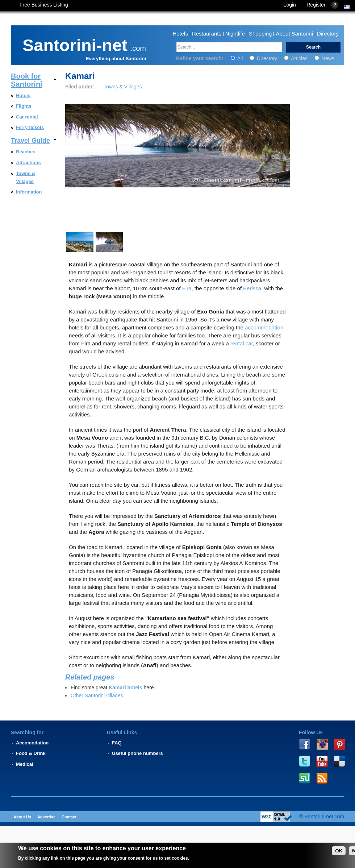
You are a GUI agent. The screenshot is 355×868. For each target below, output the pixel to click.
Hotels (180, 34)
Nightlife (235, 34)
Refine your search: (201, 58)
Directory (328, 34)
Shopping (260, 34)
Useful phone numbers (137, 753)
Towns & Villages (123, 87)
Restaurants (207, 34)
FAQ (117, 743)
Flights (24, 106)
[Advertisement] (322, 354)
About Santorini (294, 34)
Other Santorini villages (97, 695)
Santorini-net (75, 44)
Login (290, 5)
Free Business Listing (44, 5)
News (324, 58)
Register (316, 5)
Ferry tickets (30, 127)
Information (29, 192)
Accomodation (32, 743)
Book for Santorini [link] (27, 80)
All (237, 58)
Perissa (252, 288)
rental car (242, 343)
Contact (69, 817)
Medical (25, 764)
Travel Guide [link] (30, 141)
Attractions (28, 163)
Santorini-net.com (324, 817)
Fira (187, 288)
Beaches (26, 152)
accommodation (264, 327)
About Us (22, 817)
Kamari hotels (126, 688)
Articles (296, 58)
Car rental (27, 117)
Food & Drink (31, 753)
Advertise (46, 817)
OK (339, 851)
